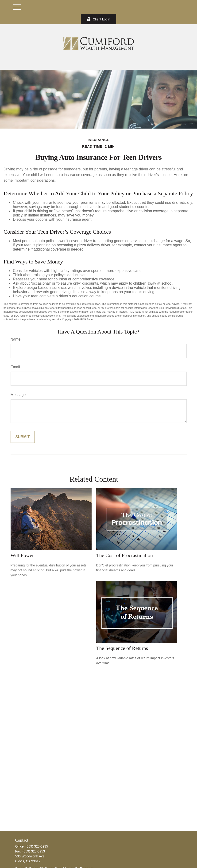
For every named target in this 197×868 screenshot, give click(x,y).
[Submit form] (23, 437)
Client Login (98, 19)
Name (16, 339)
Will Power (22, 555)
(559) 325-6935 (37, 846)
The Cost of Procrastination (125, 555)
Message (18, 395)
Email (15, 367)
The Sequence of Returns (122, 648)
